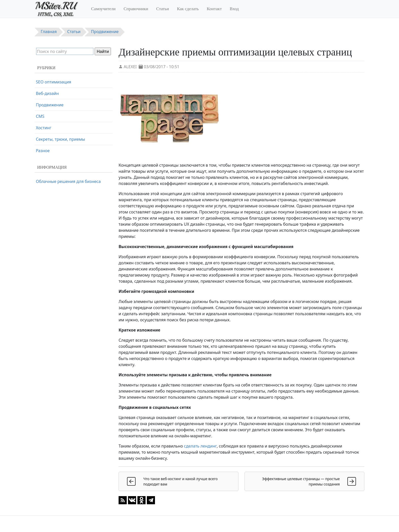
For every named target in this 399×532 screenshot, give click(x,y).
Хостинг (44, 128)
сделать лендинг (200, 446)
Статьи (163, 9)
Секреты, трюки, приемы (60, 139)
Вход (234, 9)
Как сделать (188, 9)
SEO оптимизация (54, 82)
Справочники (136, 9)
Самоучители (103, 9)
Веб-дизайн (47, 93)
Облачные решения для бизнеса (68, 181)
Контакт (214, 9)
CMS (40, 116)
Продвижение (50, 105)
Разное (43, 151)
